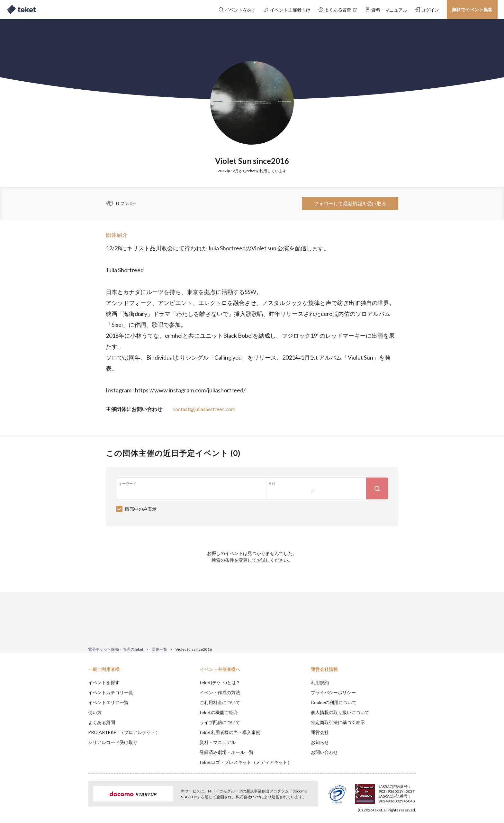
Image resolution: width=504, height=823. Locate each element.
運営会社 (320, 732)
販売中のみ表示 (141, 509)
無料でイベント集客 (472, 9)
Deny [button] (379, 791)
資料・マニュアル (218, 742)
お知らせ (320, 742)
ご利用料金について (220, 702)
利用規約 (320, 682)
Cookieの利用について (334, 702)
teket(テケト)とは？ (220, 682)
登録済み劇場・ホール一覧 (227, 752)
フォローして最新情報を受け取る (350, 203)
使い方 (95, 712)
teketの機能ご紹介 (219, 712)
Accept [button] (412, 791)
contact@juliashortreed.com (204, 409)
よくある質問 (102, 722)
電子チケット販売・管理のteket (116, 649)
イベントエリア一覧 (108, 702)
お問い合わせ (324, 752)
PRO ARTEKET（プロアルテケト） (124, 732)
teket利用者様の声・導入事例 (230, 732)
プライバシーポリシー (333, 692)
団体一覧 (159, 649)
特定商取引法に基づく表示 (338, 722)
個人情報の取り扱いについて (340, 712)
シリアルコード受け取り (113, 742)
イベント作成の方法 (220, 692)
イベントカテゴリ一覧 (111, 692)
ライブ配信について (220, 722)
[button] (78, 799)
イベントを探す (104, 682)
